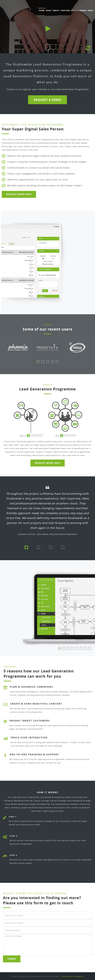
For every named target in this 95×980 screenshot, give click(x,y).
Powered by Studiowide (72, 976)
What (49, 10)
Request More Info (19, 194)
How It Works (79, 10)
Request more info (48, 463)
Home (42, 10)
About (56, 10)
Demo (90, 10)
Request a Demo (47, 100)
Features (65, 10)
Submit (12, 959)
